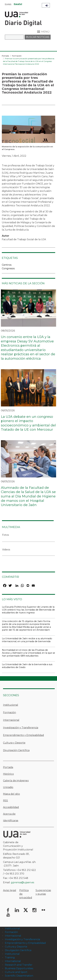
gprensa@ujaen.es (22, 882)
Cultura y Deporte (14, 743)
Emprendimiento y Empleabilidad (23, 735)
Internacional (11, 720)
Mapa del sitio (11, 794)
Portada (5, 56)
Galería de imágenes (16, 781)
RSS (6, 801)
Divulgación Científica (16, 750)
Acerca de (9, 814)
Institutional (12, 954)
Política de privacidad (26, 894)
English (8, 4)
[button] (28, 130)
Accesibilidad (11, 807)
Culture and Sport (16, 972)
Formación (17, 56)
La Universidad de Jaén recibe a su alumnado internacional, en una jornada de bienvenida (27, 640)
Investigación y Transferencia (21, 728)
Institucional (11, 705)
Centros (7, 265)
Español (18, 4)
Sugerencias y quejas (43, 892)
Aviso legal (10, 890)
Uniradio (8, 787)
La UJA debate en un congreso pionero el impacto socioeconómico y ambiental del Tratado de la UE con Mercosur (28, 423)
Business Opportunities (19, 968)
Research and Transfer (19, 965)
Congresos (8, 268)
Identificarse (11, 821)
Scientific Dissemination (19, 976)
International (13, 961)
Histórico (8, 774)
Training (10, 958)
